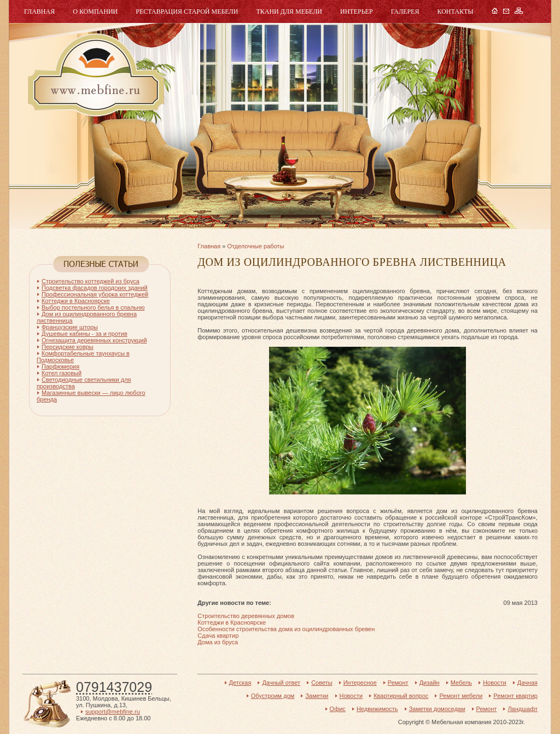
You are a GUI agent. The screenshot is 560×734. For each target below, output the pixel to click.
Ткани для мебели (289, 11)
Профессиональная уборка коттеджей (95, 294)
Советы (322, 683)
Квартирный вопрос (401, 696)
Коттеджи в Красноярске (232, 622)
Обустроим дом (273, 696)
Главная (39, 11)
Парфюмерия (60, 366)
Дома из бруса (218, 642)
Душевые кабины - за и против (84, 334)
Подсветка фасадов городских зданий (95, 288)
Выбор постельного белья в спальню (93, 307)
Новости (495, 683)
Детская (240, 683)
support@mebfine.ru (113, 712)
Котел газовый (62, 373)
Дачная (527, 683)
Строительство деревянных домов (246, 616)
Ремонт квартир (515, 696)
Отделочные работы (255, 246)
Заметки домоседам (437, 709)
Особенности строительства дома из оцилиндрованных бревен (286, 629)
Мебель (95, 75)
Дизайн (430, 683)
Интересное (360, 683)
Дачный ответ (281, 683)
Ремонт (398, 683)
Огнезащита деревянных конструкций (94, 340)
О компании (95, 11)
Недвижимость (377, 709)
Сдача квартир (218, 636)
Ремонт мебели (461, 696)
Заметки (317, 696)
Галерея (405, 11)
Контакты (455, 11)
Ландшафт (523, 709)
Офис (338, 709)
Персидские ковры (68, 347)
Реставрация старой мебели (187, 11)
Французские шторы (70, 327)
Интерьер (357, 11)
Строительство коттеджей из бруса (91, 281)
